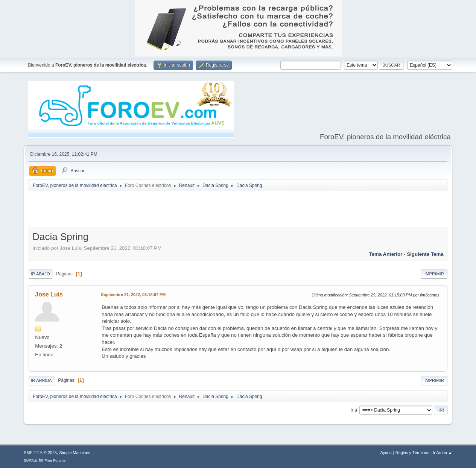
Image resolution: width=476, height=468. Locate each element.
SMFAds (31, 460)
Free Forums (55, 460)
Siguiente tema (425, 254)
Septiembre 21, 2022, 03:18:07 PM (133, 295)
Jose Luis (49, 294)
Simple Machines (75, 453)
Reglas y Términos (412, 453)
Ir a (354, 410)
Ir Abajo (40, 274)
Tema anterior (386, 254)
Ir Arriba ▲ (442, 453)
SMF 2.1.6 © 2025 (40, 453)
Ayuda (386, 453)
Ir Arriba (41, 380)
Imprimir (434, 274)
